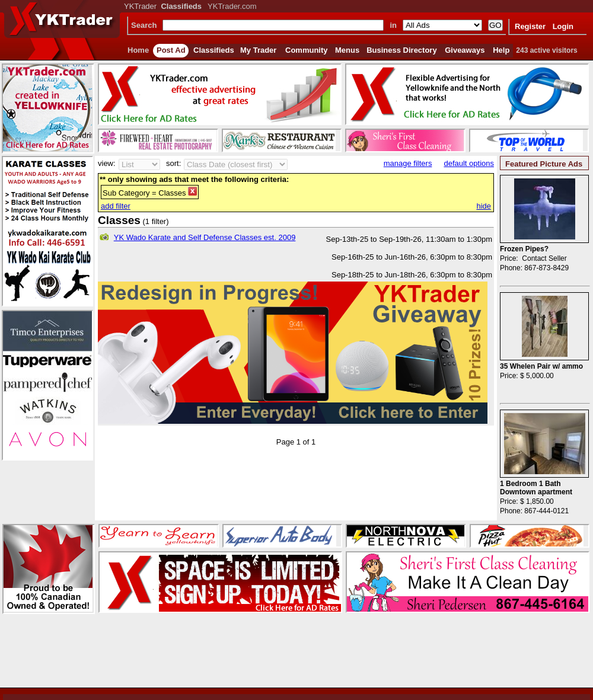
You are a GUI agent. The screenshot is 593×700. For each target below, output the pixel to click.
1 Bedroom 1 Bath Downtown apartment (536, 488)
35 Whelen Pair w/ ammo (541, 366)
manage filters (408, 163)
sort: (173, 163)
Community (307, 50)
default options (469, 163)
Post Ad (171, 50)
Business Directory (402, 50)
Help (501, 50)
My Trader (258, 50)
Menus (347, 50)
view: (107, 163)
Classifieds (214, 50)
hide (484, 206)
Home (138, 50)
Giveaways (465, 50)
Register (530, 26)
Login (563, 26)
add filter (116, 206)
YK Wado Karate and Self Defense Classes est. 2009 (205, 237)
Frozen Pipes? (524, 249)
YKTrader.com (232, 6)
